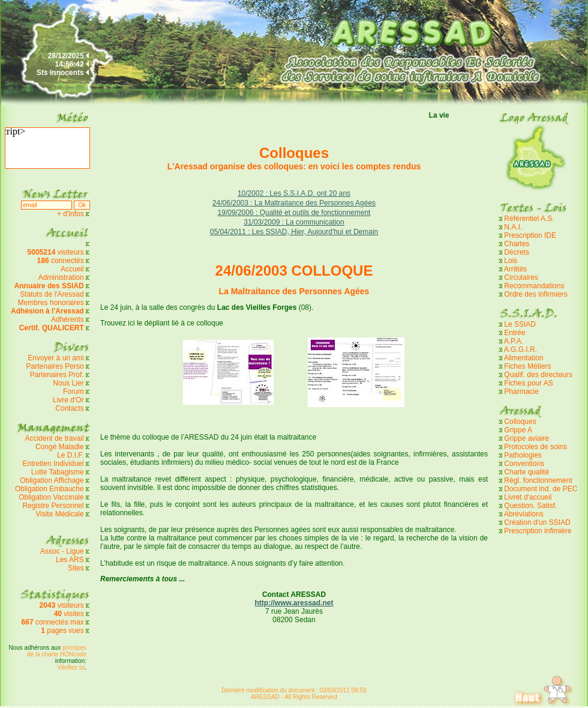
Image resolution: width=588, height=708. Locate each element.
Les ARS (70, 560)
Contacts (69, 408)
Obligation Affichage (52, 480)
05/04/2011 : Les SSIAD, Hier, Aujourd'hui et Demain (294, 232)
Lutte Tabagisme (58, 472)
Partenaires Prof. (58, 375)
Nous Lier (68, 383)
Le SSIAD (520, 324)
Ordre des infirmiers (535, 294)
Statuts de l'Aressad (52, 294)
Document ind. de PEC (541, 489)
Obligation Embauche (50, 489)
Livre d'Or (68, 400)
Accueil (72, 269)
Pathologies (523, 455)
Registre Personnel (53, 506)
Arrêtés (516, 269)
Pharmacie (521, 392)
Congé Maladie (61, 447)
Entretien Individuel (53, 464)
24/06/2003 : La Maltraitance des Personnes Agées (294, 203)
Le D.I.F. (71, 455)
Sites (76, 568)
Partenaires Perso (56, 366)
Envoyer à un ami (55, 358)
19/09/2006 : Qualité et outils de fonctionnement (294, 213)
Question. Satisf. (530, 506)
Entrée (514, 333)
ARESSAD (265, 697)
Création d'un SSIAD (537, 522)
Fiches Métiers (527, 366)
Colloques (520, 422)
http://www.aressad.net (294, 603)
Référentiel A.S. (529, 219)
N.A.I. (513, 227)
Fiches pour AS (528, 383)
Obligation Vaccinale (51, 497)
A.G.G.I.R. (520, 349)
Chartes (517, 244)
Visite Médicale (59, 514)
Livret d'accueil (528, 497)
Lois (511, 261)
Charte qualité (526, 472)
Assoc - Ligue (62, 551)
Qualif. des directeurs (538, 375)
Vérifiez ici (71, 667)
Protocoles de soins (535, 447)
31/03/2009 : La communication (294, 222)
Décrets (516, 252)
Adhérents (67, 319)
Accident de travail (55, 438)
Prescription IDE (530, 235)
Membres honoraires (51, 303)
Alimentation (524, 358)
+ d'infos (71, 214)
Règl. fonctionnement (538, 480)
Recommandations (534, 286)
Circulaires (521, 277)
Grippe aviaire (526, 438)
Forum (73, 392)
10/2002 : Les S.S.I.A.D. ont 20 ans (294, 193)
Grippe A (518, 430)
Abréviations (524, 514)
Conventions (524, 464)
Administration (61, 277)
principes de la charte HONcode (57, 651)
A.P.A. (514, 341)
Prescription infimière (538, 531)
